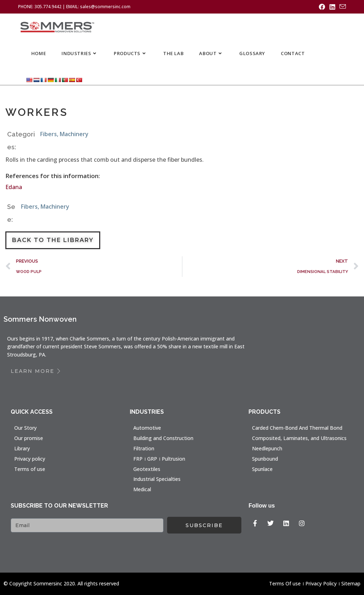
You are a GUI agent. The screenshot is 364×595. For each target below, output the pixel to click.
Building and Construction (163, 438)
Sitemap (351, 583)
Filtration (144, 448)
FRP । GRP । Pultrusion (159, 459)
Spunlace (262, 469)
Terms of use (30, 469)
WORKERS (37, 112)
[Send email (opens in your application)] (342, 7)
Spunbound (265, 459)
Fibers (49, 134)
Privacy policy (30, 459)
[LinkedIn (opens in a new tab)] (332, 7)
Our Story (25, 428)
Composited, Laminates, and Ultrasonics (299, 438)
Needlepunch (267, 448)
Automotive (147, 428)
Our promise (29, 438)
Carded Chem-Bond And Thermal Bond (297, 428)
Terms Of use (285, 583)
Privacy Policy (321, 583)
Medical (142, 489)
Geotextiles (147, 469)
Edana (14, 187)
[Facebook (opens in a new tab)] (322, 7)
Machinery (74, 134)
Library (22, 448)
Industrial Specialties (157, 479)
